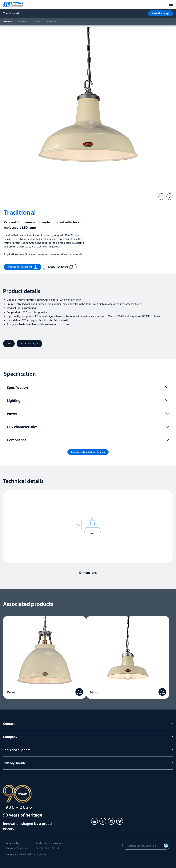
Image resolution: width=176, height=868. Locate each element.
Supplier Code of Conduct (49, 848)
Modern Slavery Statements (50, 843)
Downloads (51, 22)
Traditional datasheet (23, 267)
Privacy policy (13, 843)
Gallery (36, 22)
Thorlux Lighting (37, 854)
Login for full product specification (88, 452)
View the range (161, 13)
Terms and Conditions (17, 848)
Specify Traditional (60, 267)
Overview (8, 22)
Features (22, 22)
